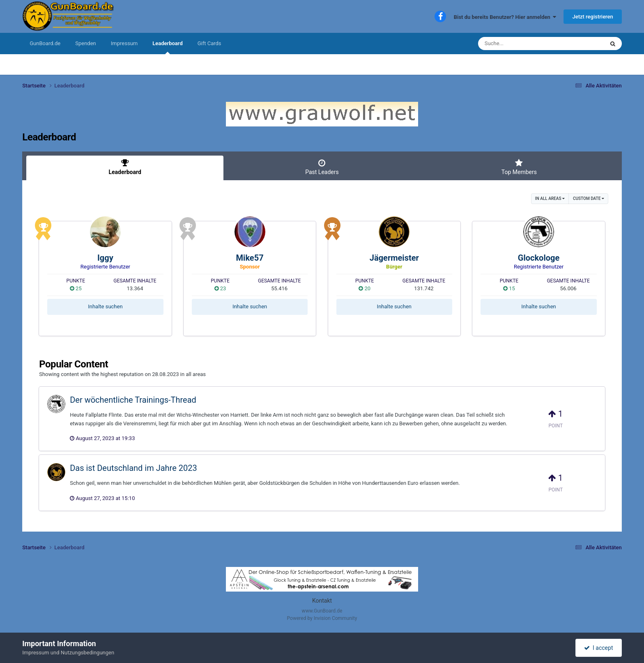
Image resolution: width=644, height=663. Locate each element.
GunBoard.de (45, 43)
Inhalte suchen (105, 306)
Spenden (86, 43)
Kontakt (322, 601)
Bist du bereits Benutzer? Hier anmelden (505, 17)
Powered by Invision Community (322, 618)
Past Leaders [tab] (322, 167)
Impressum (124, 43)
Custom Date (589, 198)
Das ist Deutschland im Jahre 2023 (133, 468)
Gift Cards (209, 43)
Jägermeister (394, 258)
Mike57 (250, 258)
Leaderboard (168, 47)
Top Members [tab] (519, 167)
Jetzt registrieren (592, 17)
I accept (598, 648)
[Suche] (525, 44)
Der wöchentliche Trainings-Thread (133, 400)
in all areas (550, 198)
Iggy (105, 258)
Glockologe (539, 258)
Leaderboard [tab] (125, 167)
